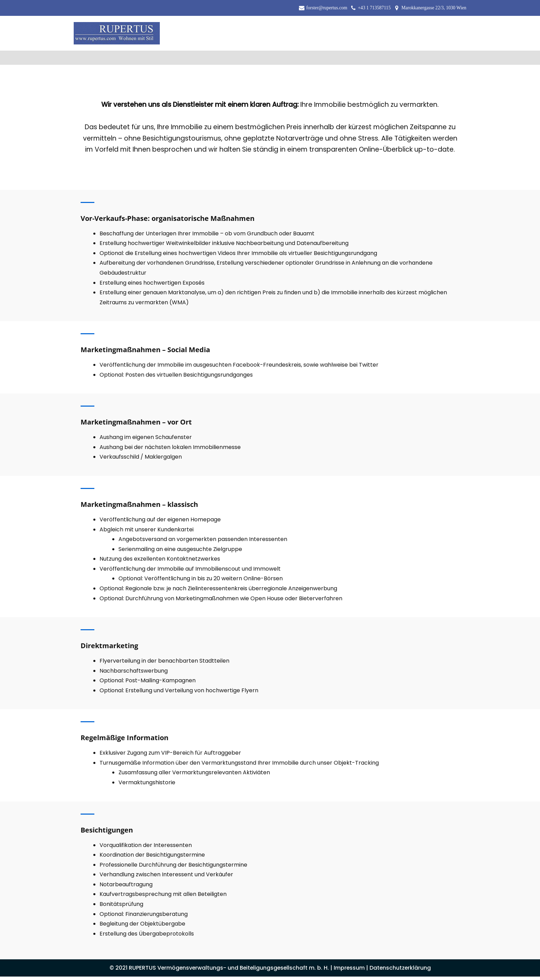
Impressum (350, 971)
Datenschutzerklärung (402, 971)
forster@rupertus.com (326, 8)
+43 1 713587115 (374, 8)
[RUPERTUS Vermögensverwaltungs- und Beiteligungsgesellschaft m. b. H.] (117, 33)
